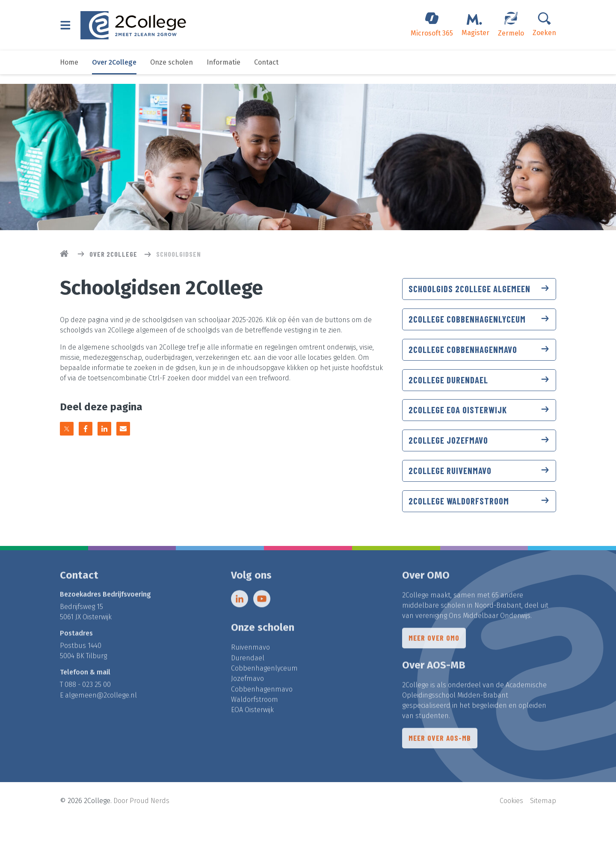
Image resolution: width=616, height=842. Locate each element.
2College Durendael (479, 394)
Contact (266, 72)
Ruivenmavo (250, 672)
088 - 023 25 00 (88, 709)
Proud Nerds (150, 823)
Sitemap (543, 823)
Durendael (248, 682)
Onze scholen (172, 72)
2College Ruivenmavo (479, 489)
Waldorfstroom (255, 723)
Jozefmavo (247, 702)
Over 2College (114, 72)
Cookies (511, 823)
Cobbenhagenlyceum (264, 692)
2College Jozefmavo (479, 457)
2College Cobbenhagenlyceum (479, 331)
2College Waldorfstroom (479, 521)
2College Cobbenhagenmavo (479, 362)
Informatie (224, 72)
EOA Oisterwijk (252, 733)
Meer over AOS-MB (440, 764)
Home (69, 72)
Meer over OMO (434, 663)
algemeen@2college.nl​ (101, 719)
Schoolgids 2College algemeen (479, 294)
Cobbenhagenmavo (262, 713)
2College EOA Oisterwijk (479, 426)
